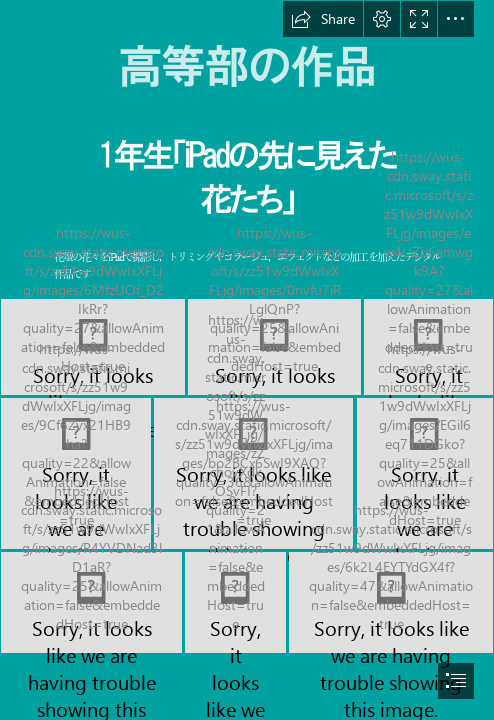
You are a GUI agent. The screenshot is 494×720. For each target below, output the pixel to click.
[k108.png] (235, 602)
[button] (323, 19)
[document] (247, 360)
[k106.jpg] (425, 473)
